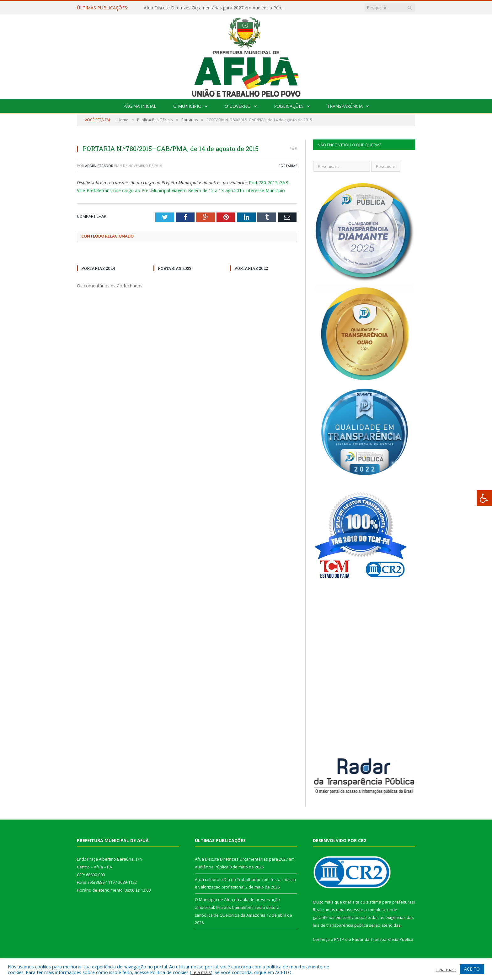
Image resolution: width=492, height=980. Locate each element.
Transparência (345, 106)
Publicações (289, 106)
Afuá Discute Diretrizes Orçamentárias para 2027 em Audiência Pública (216, 8)
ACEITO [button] (472, 969)
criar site (351, 902)
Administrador (99, 166)
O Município (187, 106)
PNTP (339, 939)
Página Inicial (140, 106)
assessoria (356, 909)
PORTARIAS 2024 (98, 268)
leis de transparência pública (340, 925)
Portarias (288, 166)
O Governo (238, 106)
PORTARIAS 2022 (251, 268)
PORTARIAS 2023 (175, 268)
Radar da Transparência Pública (383, 939)
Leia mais (201, 972)
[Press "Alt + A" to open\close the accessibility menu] (484, 498)
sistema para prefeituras (390, 902)
